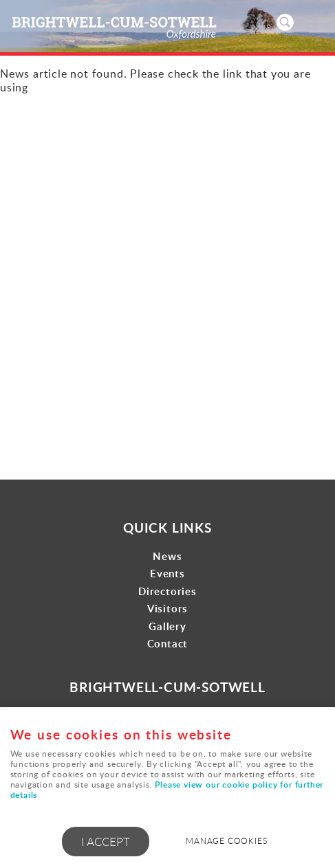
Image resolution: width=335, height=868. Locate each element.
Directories (167, 591)
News (167, 556)
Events (167, 574)
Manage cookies (226, 841)
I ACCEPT (106, 842)
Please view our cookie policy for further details (167, 790)
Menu (311, 22)
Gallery (167, 626)
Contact (168, 644)
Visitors (167, 609)
